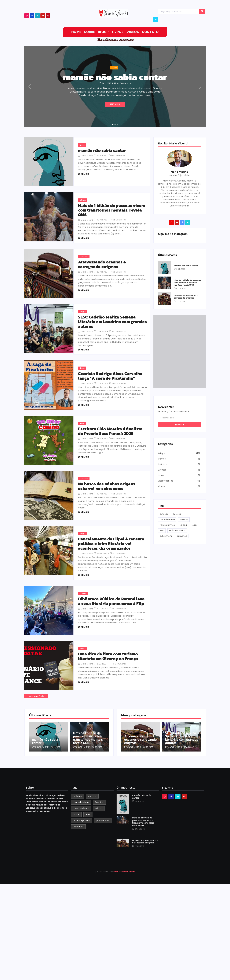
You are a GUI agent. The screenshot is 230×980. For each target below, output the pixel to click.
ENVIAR (180, 425)
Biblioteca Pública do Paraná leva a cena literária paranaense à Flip (111, 601)
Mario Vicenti (180, 172)
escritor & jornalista (180, 175)
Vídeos (83, 648)
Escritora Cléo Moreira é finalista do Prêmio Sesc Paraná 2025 (110, 431)
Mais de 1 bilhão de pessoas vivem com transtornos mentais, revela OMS (112, 210)
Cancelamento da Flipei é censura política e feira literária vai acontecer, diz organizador (111, 544)
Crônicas (84, 257)
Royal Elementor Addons (124, 872)
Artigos (83, 200)
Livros (114, 68)
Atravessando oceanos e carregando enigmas (102, 264)
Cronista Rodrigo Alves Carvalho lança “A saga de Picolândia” (110, 376)
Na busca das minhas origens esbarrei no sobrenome (107, 486)
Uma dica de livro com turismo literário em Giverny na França (108, 656)
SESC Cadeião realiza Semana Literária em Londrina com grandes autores (112, 322)
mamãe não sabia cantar (115, 77)
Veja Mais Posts (36, 696)
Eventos (83, 593)
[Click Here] (156, 20)
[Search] (179, 12)
